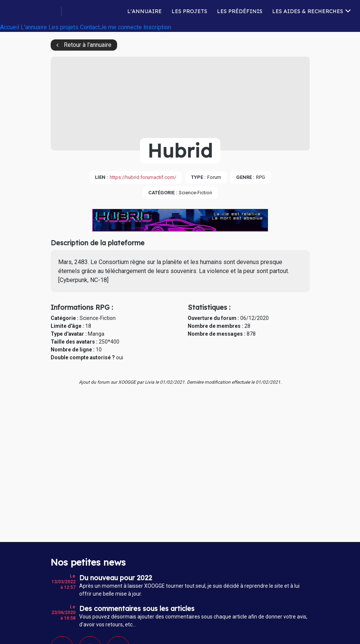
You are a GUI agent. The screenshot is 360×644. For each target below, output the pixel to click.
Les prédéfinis (240, 12)
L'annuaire (145, 12)
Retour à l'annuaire (88, 45)
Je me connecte (121, 29)
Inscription (157, 29)
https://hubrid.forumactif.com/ (143, 177)
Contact (90, 29)
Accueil (10, 29)
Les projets (189, 12)
